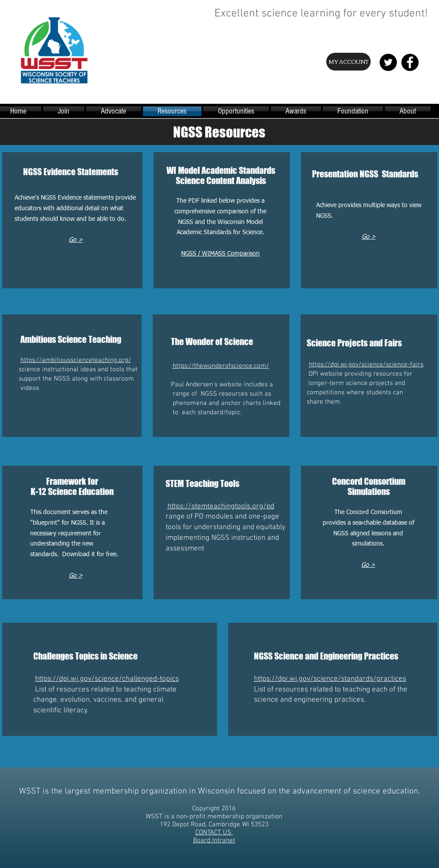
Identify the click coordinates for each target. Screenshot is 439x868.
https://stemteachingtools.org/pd (221, 507)
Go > (369, 237)
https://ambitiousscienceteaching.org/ (76, 360)
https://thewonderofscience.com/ (221, 366)
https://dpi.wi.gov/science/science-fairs (366, 365)
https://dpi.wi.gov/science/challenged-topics (107, 679)
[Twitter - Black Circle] (388, 62)
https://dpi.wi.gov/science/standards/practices (330, 679)
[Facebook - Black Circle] (410, 62)
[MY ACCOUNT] (348, 62)
